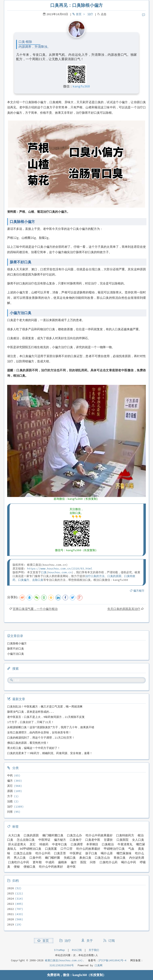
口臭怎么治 (102, 858)
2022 (11, 909)
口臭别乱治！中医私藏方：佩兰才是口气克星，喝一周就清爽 (45, 707)
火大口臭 (14, 835)
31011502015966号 (62, 965)
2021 (11, 914)
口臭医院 (123, 840)
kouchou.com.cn (60, 572)
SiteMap (59, 950)
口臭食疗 (76, 840)
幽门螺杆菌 (52, 858)
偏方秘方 (139, 591)
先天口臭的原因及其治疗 (124, 609)
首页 (79, 14)
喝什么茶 (107, 853)
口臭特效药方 (125, 835)
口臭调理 (77, 844)
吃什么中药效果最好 (99, 835)
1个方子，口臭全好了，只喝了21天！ (31, 722)
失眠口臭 (70, 858)
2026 (11, 888)
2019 (11, 924)
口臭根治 (108, 844)
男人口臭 (20, 858)
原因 (10, 791)
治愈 (10, 801)
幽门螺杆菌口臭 (53, 835)
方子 (10, 796)
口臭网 (98, 965)
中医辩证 (44, 840)
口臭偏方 (24, 580)
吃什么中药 (43, 853)
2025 (11, 893)
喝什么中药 (129, 862)
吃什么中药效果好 (51, 867)
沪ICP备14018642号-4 (112, 960)
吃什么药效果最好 (88, 849)
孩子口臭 (91, 853)
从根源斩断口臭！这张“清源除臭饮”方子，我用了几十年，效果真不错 (51, 727)
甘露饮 (108, 840)
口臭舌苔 (60, 853)
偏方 (10, 781)
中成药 (50, 862)
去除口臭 (38, 580)
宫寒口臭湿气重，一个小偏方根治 (35, 609)
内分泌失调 (137, 858)
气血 (131, 849)
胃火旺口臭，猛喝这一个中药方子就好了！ (34, 748)
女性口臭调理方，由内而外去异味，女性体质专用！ (39, 732)
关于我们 (94, 950)
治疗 (90, 14)
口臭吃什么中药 (19, 862)
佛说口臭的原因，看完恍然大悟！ (28, 743)
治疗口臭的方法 (95, 576)
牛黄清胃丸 (125, 844)
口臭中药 (35, 858)
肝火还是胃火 (17, 844)
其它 (10, 786)
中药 (10, 775)
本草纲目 (92, 844)
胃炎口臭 (120, 858)
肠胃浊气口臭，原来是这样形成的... (31, 712)
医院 (83, 862)
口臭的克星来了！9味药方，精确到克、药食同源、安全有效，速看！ (50, 753)
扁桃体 (62, 862)
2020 (11, 919)
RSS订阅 (77, 950)
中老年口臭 (59, 844)
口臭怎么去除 (23, 853)
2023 (11, 904)
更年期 (37, 862)
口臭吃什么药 (109, 862)
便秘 (17, 867)
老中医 (71, 867)
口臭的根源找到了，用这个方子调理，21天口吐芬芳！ (41, 738)
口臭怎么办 (74, 835)
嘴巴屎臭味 (124, 853)
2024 (11, 899)
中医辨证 (76, 853)
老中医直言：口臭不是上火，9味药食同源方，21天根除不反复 (46, 717)
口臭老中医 (93, 840)
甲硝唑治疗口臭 (114, 849)
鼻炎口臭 (85, 858)
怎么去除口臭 (26, 840)
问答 (10, 812)
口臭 (44, 572)
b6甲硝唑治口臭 (30, 849)
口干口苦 (67, 849)
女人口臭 (138, 840)
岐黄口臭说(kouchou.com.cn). (65, 960)
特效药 (44, 844)
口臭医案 (51, 849)
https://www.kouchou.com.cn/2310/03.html (60, 568)
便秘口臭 (29, 867)
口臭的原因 (114, 576)
